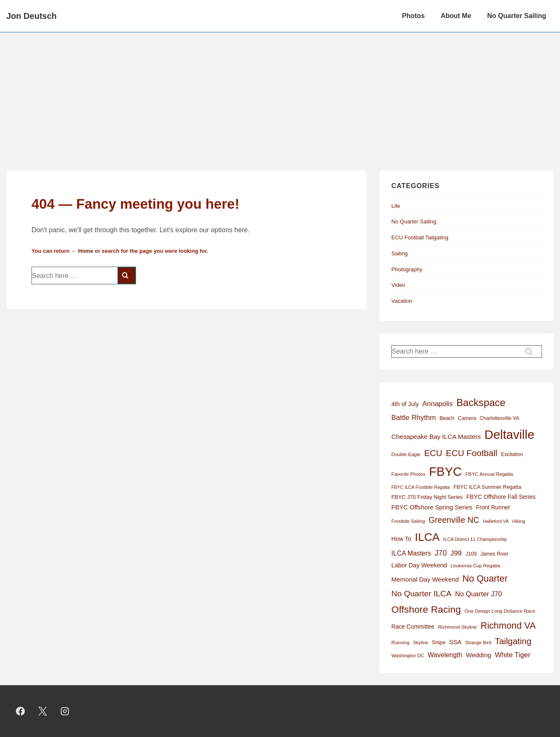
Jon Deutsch (31, 16)
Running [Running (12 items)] (400, 643)
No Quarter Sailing (517, 16)
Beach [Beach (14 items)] (447, 418)
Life (396, 206)
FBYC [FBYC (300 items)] (445, 471)
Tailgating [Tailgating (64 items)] (513, 641)
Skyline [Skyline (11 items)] (421, 643)
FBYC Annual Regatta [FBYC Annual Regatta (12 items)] (489, 474)
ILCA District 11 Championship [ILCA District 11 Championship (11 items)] (475, 539)
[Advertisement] (280, 95)
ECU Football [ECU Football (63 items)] (472, 453)
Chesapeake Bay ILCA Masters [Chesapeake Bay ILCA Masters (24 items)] (436, 437)
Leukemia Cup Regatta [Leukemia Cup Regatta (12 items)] (475, 566)
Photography (407, 269)
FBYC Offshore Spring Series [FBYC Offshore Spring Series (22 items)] (432, 507)
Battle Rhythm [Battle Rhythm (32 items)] (413, 418)
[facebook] (21, 711)
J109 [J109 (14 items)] (471, 554)
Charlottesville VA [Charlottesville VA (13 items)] (500, 418)
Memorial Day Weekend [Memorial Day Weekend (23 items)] (425, 579)
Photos (413, 16)
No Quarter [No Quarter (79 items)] (485, 578)
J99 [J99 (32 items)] (456, 553)
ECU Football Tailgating (420, 237)
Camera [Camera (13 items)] (467, 418)
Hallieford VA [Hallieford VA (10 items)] (496, 521)
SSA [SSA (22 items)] (455, 642)
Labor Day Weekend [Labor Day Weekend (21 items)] (419, 565)
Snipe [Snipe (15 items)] (439, 642)
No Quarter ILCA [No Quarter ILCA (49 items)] (421, 594)
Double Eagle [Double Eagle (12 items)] (406, 454)
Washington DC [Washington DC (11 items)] (408, 656)
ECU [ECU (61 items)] (433, 453)
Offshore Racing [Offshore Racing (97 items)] (426, 609)
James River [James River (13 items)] (494, 554)
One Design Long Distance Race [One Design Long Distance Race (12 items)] (500, 611)
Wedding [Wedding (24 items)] (479, 655)
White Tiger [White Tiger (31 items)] (513, 655)
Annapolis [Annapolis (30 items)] (437, 404)
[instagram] (65, 711)
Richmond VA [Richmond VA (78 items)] (508, 626)
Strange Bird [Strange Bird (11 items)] (478, 643)
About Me (456, 16)
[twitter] (43, 711)
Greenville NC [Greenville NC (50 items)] (454, 520)
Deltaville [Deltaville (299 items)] (509, 434)
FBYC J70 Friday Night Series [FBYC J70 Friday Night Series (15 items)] (427, 497)
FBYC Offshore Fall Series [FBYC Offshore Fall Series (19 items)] (501, 497)
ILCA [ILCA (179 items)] (427, 537)
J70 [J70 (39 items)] (441, 553)
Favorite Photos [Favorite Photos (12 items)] (408, 474)
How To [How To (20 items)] (401, 539)
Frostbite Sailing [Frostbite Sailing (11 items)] (408, 521)
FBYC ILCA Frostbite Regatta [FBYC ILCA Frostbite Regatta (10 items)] (420, 487)
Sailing (399, 253)
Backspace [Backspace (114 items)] (481, 403)
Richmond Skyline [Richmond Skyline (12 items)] (457, 627)
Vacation (402, 301)
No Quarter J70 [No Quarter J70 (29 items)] (479, 594)
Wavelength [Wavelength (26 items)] (445, 655)
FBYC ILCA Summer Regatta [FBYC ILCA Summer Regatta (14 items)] (487, 487)
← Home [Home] (82, 251)
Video (398, 285)
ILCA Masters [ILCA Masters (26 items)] (411, 553)
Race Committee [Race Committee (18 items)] (413, 627)
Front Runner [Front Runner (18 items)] (493, 508)
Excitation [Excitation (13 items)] (512, 454)
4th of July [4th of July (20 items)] (405, 404)
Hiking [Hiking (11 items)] (519, 521)
